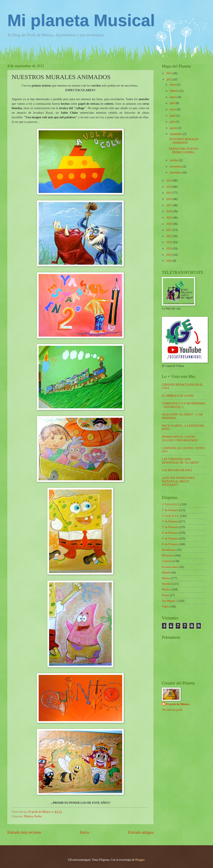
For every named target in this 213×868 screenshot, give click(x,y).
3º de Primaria (170, 527)
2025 (169, 255)
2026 (169, 261)
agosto (174, 128)
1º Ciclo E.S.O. (171, 504)
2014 (169, 187)
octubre (174, 160)
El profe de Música (178, 704)
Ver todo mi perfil (172, 710)
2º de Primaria (170, 521)
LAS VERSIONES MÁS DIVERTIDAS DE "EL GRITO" (181, 461)
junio (173, 116)
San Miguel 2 (170, 601)
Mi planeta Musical (81, 20)
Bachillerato (169, 550)
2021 (169, 230)
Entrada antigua (141, 832)
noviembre (176, 167)
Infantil (166, 573)
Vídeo (165, 607)
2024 (169, 248)
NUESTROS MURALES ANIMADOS (184, 141)
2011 (169, 73)
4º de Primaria (170, 533)
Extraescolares (170, 567)
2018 (169, 211)
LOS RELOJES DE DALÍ (177, 470)
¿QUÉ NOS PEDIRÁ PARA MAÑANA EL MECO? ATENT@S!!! (178, 481)
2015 (169, 193)
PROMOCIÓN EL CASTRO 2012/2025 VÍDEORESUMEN (180, 439)
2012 (169, 80)
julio (173, 122)
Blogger (140, 860)
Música (166, 578)
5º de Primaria (170, 539)
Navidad (167, 584)
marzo (174, 97)
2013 (169, 181)
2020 (169, 224)
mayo (173, 109)
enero (173, 85)
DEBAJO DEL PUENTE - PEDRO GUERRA (184, 151)
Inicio (85, 832)
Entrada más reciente (24, 832)
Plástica (29, 816)
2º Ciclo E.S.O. (171, 516)
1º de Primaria (170, 510)
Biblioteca (168, 555)
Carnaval (167, 561)
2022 (169, 236)
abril (173, 103)
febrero (174, 91)
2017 (169, 205)
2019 (169, 218)
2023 (169, 242)
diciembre (176, 173)
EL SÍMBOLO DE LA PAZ (178, 396)
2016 (169, 199)
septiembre (176, 134)
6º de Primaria (170, 544)
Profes (38, 816)
